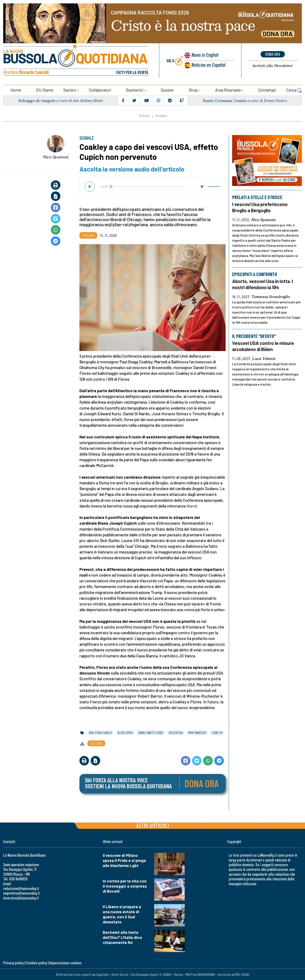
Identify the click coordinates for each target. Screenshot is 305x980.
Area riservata (228, 90)
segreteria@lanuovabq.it (21, 893)
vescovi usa (176, 732)
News (205, 55)
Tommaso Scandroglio (271, 296)
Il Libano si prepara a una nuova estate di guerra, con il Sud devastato (122, 914)
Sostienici (135, 90)
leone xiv (217, 732)
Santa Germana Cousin (224, 100)
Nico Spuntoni (56, 157)
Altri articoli (153, 825)
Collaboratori (100, 90)
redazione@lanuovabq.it (21, 888)
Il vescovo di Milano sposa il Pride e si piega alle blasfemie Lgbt (124, 860)
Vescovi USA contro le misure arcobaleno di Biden (263, 345)
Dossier (167, 90)
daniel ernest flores (151, 732)
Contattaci (267, 90)
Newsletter (273, 66)
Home (16, 90)
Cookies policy (36, 962)
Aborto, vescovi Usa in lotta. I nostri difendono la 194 (263, 283)
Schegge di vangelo (37, 100)
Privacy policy (13, 962)
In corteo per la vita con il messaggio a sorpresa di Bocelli (125, 886)
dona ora (273, 54)
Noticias (208, 65)
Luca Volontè (264, 357)
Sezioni (70, 90)
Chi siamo (45, 90)
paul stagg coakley (101, 732)
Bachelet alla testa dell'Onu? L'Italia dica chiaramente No (122, 937)
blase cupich (125, 732)
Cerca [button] (294, 90)
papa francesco (197, 732)
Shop (193, 90)
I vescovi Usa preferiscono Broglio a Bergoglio (260, 207)
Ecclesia (161, 115)
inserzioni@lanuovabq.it (21, 897)
